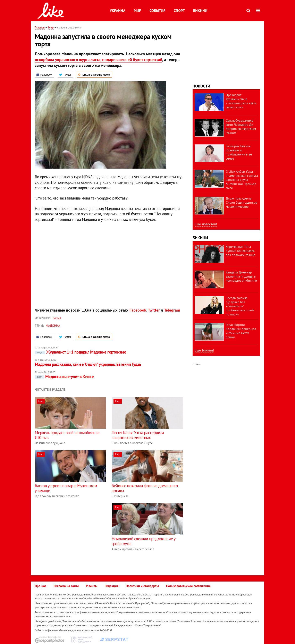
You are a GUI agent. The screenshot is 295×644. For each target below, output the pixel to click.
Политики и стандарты (142, 586)
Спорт (179, 11)
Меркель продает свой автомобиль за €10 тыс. (67, 435)
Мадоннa (53, 326)
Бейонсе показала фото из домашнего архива (145, 488)
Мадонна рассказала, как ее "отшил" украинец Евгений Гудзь (88, 364)
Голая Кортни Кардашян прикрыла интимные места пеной (241, 331)
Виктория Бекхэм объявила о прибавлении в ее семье (239, 152)
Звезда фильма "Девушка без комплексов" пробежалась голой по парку (240, 306)
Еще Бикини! (204, 350)
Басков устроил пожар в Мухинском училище (66, 488)
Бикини (200, 11)
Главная (40, 27)
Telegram (172, 310)
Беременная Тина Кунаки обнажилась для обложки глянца (241, 251)
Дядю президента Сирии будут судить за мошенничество (242, 202)
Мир (137, 11)
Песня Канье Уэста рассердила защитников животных (138, 435)
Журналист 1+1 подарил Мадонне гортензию (81, 352)
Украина (118, 11)
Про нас (41, 586)
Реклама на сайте (66, 586)
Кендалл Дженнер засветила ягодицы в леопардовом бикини (241, 276)
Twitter (154, 310)
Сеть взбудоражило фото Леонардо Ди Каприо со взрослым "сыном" (241, 127)
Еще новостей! (206, 224)
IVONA (57, 318)
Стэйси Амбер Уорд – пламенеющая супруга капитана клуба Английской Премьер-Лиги (242, 180)
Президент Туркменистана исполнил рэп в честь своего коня (241, 101)
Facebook (138, 310)
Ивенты (92, 586)
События (157, 11)
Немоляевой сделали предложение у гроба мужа (143, 541)
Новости (201, 86)
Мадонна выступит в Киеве (64, 377)
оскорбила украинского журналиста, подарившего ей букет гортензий (99, 60)
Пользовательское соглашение (188, 586)
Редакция (112, 586)
